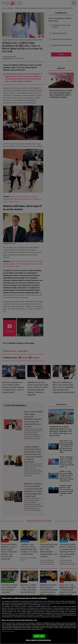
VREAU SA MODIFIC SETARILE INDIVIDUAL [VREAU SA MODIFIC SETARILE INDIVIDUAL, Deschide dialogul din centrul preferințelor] (38, 640)
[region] (39, 620)
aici (13, 613)
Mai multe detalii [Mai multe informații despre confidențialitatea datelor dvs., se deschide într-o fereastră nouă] (46, 605)
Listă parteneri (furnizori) (8, 631)
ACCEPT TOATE (39, 636)
